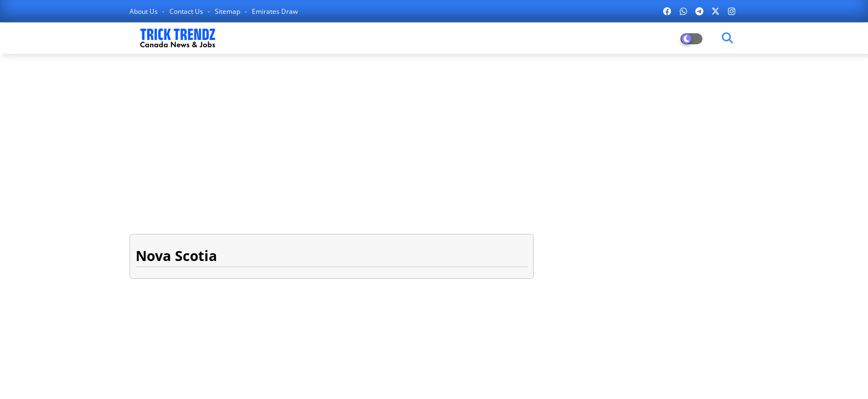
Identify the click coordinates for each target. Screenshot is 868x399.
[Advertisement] (434, 142)
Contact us (187, 11)
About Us (144, 11)
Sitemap (228, 11)
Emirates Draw (275, 11)
